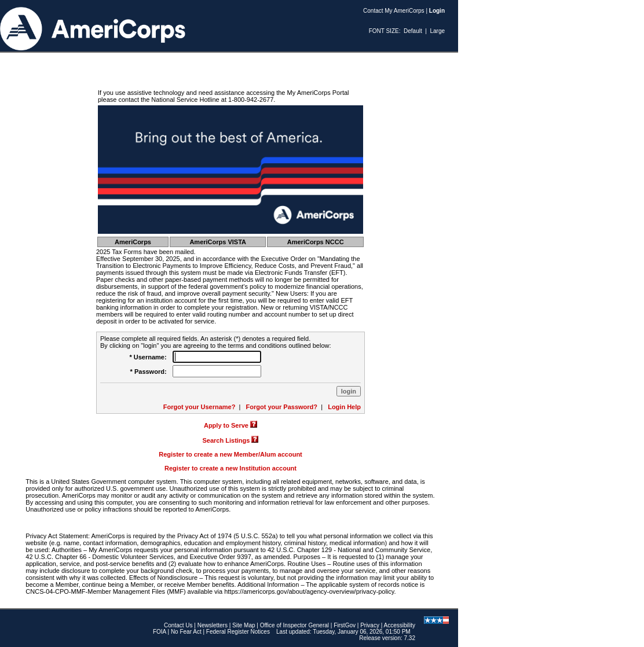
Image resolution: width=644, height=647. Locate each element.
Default (413, 31)
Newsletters (213, 625)
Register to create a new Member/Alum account (230, 454)
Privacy (370, 625)
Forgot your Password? (282, 407)
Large (437, 31)
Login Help (344, 407)
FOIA (160, 632)
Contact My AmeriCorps (394, 11)
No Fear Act (186, 632)
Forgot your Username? (200, 407)
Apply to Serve (226, 425)
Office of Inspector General (294, 625)
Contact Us (178, 625)
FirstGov (345, 625)
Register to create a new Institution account (230, 468)
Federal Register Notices (238, 632)
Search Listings (226, 440)
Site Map (244, 625)
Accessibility (400, 625)
